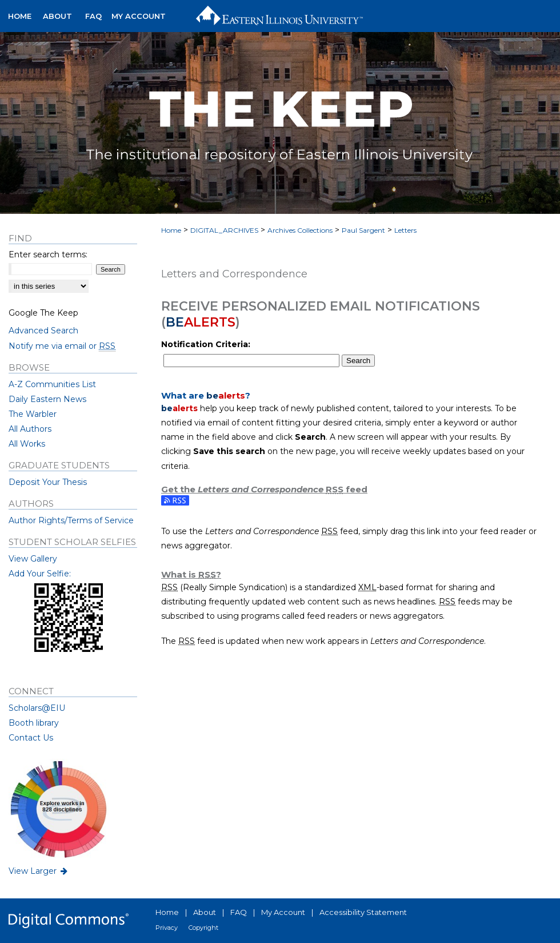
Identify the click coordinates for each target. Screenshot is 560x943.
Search (358, 361)
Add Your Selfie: (40, 574)
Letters (405, 230)
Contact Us (31, 738)
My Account (283, 912)
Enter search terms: (48, 254)
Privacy (167, 928)
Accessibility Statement (363, 912)
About (205, 912)
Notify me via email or (62, 346)
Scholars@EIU (37, 708)
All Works (27, 444)
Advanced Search (43, 331)
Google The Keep (43, 313)
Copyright (203, 928)
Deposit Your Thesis (48, 482)
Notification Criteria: (206, 344)
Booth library (34, 723)
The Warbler (33, 414)
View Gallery (33, 559)
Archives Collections (300, 230)
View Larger (39, 871)
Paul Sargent (363, 230)
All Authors (30, 429)
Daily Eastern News (47, 399)
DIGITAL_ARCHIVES (224, 230)
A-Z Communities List (52, 384)
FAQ (239, 912)
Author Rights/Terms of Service (71, 520)
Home (171, 230)
